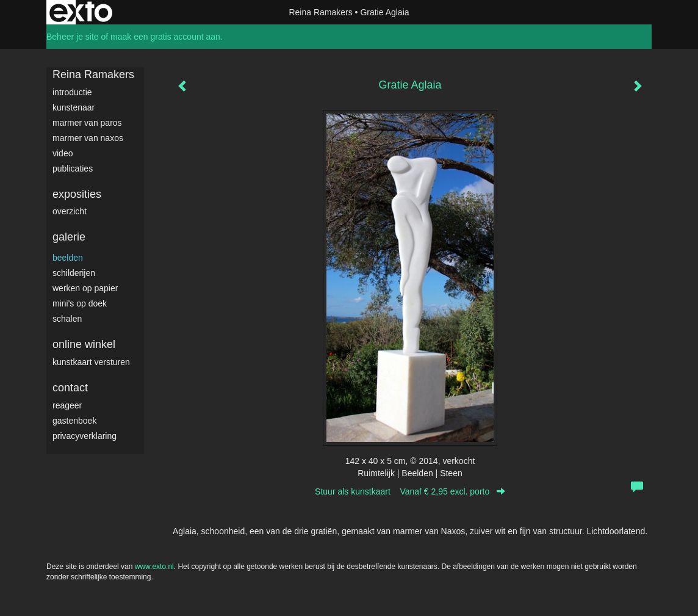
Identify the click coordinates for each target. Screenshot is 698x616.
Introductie (72, 92)
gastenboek (74, 421)
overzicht (70, 211)
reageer (67, 405)
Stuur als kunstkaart (410, 491)
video (63, 153)
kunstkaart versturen (91, 362)
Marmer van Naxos (88, 138)
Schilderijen (74, 273)
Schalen (67, 319)
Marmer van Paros (87, 123)
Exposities (77, 194)
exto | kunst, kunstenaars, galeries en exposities (81, 12)
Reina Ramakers (320, 12)
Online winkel (84, 344)
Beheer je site (73, 37)
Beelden (68, 258)
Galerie (69, 237)
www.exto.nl (154, 567)
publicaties (73, 168)
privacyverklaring (85, 436)
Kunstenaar (74, 107)
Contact (70, 388)
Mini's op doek (80, 303)
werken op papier (85, 288)
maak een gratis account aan (165, 37)
